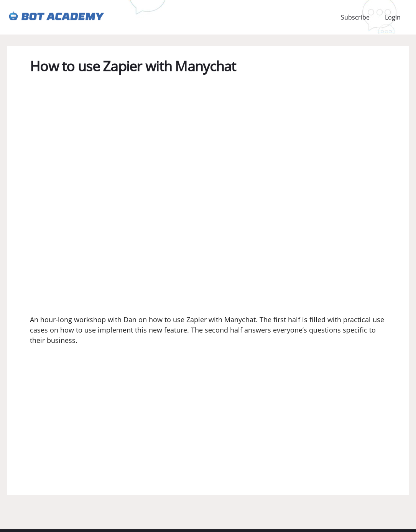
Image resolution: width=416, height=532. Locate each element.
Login (393, 17)
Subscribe (355, 17)
